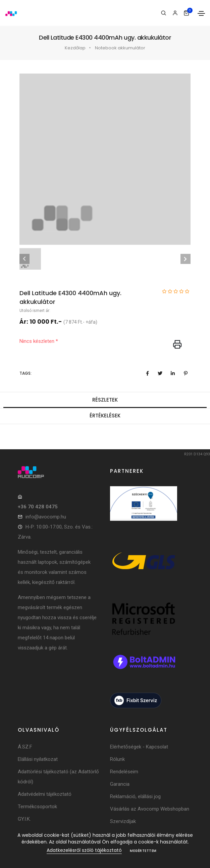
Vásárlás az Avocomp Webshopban (150, 809)
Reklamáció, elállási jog (135, 796)
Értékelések (105, 416)
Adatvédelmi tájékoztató (45, 794)
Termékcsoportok (37, 807)
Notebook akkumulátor (120, 48)
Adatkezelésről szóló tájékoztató (84, 850)
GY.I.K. (24, 819)
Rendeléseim (124, 772)
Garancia (120, 784)
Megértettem (143, 851)
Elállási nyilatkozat (38, 759)
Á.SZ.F (25, 747)
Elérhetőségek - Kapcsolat (139, 747)
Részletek (105, 400)
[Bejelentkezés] (175, 13)
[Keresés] (164, 13)
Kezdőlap (75, 48)
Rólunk (117, 759)
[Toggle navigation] (201, 13)
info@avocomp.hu (46, 517)
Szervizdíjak (123, 821)
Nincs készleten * (39, 341)
